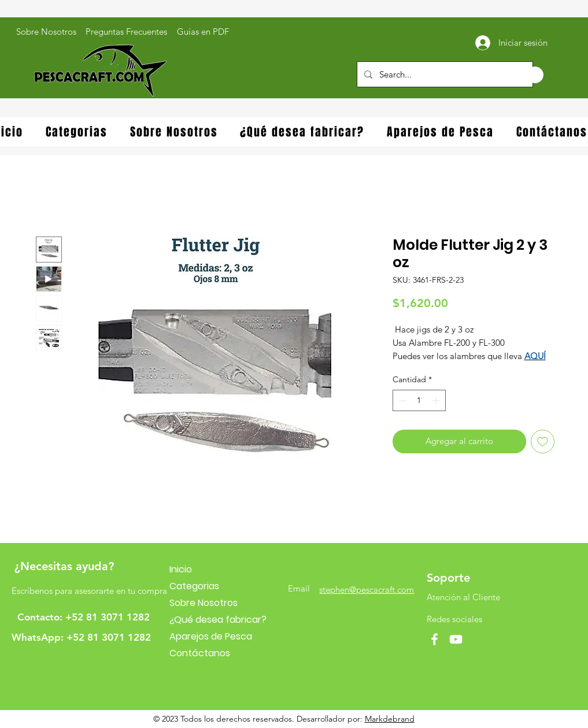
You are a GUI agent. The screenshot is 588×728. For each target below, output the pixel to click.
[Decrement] (402, 400)
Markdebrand (390, 719)
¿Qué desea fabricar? (218, 620)
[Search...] (444, 74)
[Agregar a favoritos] (543, 441)
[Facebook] (434, 639)
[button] (523, 75)
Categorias (194, 586)
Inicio (181, 569)
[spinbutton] (419, 400)
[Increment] (437, 400)
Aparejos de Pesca (211, 636)
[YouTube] (456, 639)
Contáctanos (200, 653)
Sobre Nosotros (204, 603)
